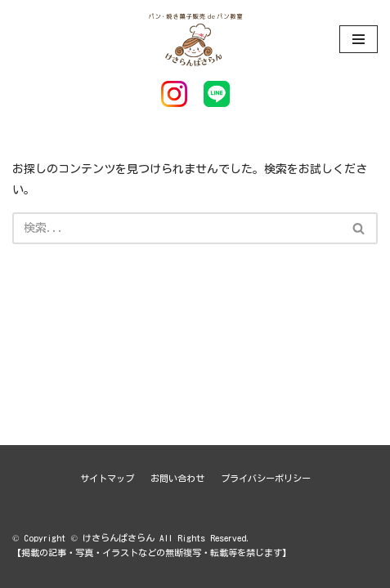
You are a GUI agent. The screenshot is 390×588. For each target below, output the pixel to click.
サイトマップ (107, 478)
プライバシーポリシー (266, 478)
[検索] (177, 228)
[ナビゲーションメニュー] (359, 39)
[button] (359, 228)
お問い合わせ (177, 478)
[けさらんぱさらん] (195, 39)
